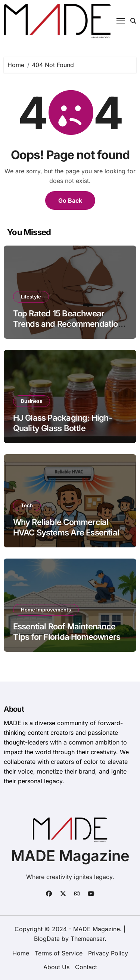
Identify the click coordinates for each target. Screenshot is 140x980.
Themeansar (88, 939)
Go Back (70, 200)
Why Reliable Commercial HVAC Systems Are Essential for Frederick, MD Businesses (68, 533)
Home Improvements (46, 610)
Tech (27, 505)
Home (21, 953)
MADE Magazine (70, 856)
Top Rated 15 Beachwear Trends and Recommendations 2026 (70, 324)
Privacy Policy (108, 953)
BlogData (47, 939)
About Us (56, 967)
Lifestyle (31, 297)
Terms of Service (59, 953)
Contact (86, 967)
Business (32, 401)
